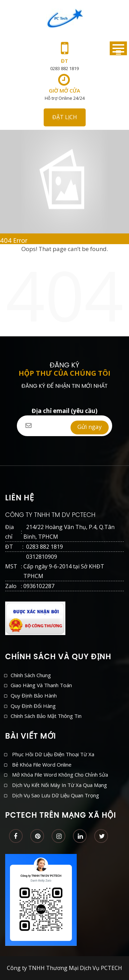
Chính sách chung (31, 675)
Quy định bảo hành (34, 695)
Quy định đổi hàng (33, 706)
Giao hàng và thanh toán (41, 685)
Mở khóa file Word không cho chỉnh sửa (60, 775)
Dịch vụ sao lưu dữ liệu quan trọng (56, 795)
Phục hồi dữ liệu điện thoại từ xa (53, 754)
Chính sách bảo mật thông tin (46, 716)
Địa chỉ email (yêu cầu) (64, 415)
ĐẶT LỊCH (65, 117)
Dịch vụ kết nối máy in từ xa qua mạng (60, 785)
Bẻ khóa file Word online (42, 765)
